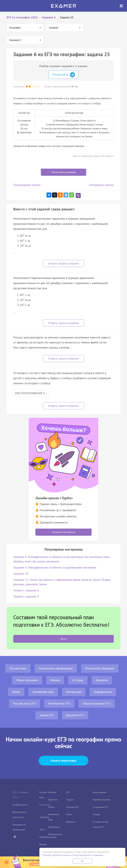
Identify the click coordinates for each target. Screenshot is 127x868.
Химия (16, 692)
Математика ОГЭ (59, 703)
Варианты (71, 822)
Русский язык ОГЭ (24, 703)
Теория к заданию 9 (26, 596)
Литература (74, 692)
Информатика (103, 692)
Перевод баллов (101, 800)
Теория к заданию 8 (26, 590)
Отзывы (97, 814)
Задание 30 (21, 574)
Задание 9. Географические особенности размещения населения (55, 567)
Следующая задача (101, 185)
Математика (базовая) (100, 668)
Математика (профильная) (56, 668)
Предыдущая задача (27, 185)
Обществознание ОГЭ (97, 703)
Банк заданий (100, 792)
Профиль (44, 817)
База (42, 830)
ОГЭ (68, 792)
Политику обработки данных (57, 855)
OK (82, 861)
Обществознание (27, 680)
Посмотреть (64, 75)
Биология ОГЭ (75, 715)
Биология (102, 680)
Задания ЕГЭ (72, 807)
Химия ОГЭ (47, 715)
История (78, 680)
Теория (70, 800)
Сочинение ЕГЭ (100, 807)
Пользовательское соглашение (88, 855)
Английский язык (43, 692)
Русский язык (18, 668)
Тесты (69, 814)
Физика (55, 680)
